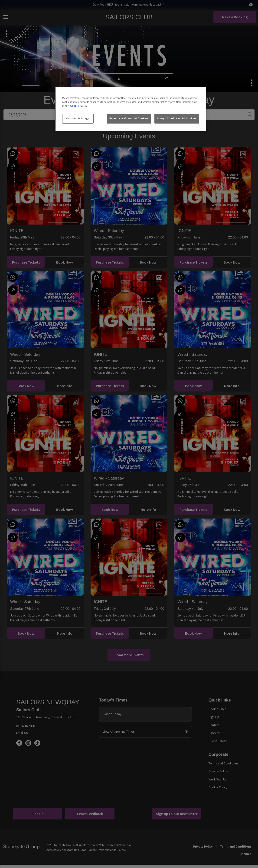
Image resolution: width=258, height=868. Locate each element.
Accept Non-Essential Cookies (177, 118)
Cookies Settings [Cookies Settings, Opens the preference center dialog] (78, 118)
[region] (131, 109)
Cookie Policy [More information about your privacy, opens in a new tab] (79, 106)
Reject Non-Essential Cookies (129, 118)
